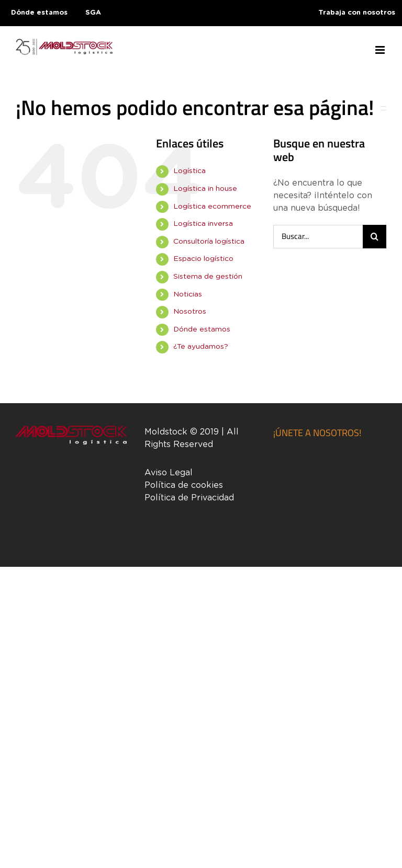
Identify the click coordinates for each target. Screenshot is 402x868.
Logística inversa (203, 224)
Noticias (188, 294)
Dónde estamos (202, 329)
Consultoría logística (209, 242)
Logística (189, 171)
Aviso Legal (169, 473)
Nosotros (190, 312)
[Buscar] (375, 237)
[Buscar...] (318, 237)
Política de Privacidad (189, 498)
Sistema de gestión (208, 277)
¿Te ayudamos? (201, 347)
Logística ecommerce (212, 207)
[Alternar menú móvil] (381, 50)
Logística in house (205, 189)
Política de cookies (184, 485)
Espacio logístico (203, 259)
